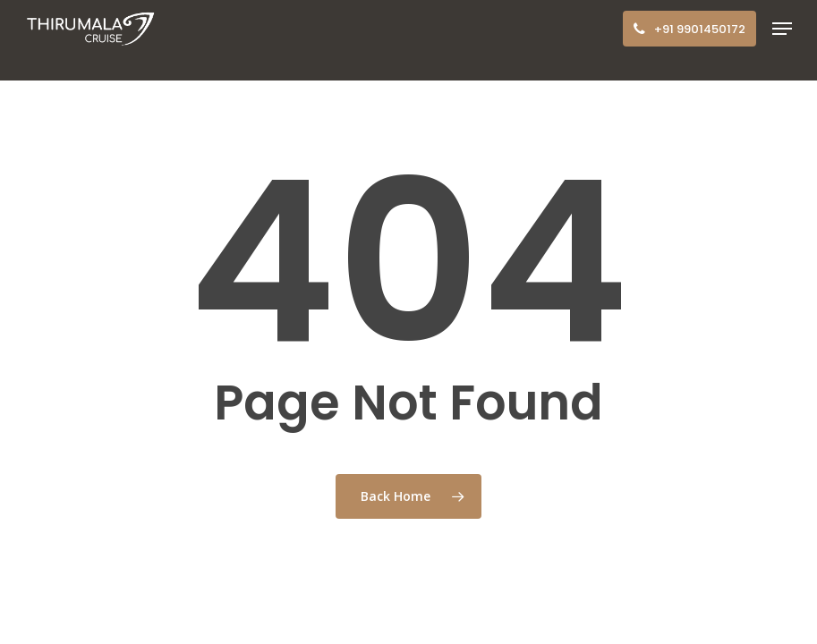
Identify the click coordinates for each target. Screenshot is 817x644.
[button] (782, 29)
